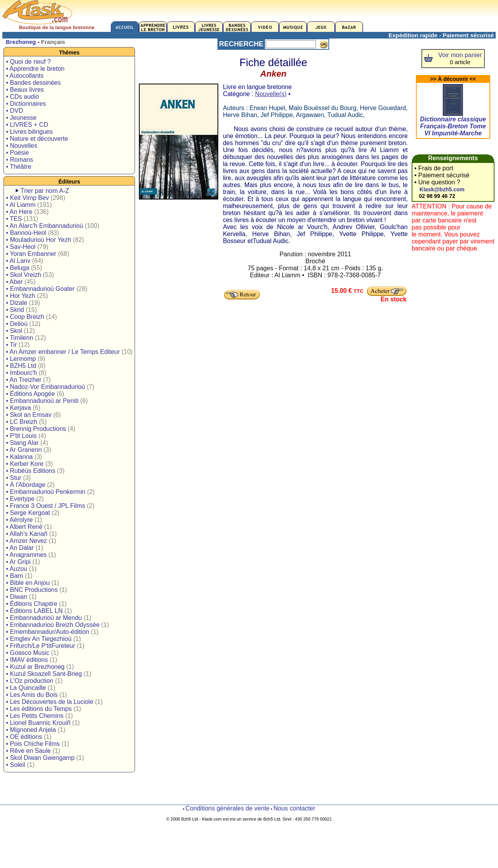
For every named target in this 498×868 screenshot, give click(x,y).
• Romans (19, 160)
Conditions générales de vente (228, 808)
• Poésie (17, 153)
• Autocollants (25, 76)
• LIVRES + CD (27, 125)
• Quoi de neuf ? (28, 62)
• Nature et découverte (37, 139)
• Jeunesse (21, 118)
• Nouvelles (21, 146)
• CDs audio (22, 97)
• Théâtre (18, 167)
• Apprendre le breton (35, 69)
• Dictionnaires (26, 104)
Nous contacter (295, 808)
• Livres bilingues (29, 132)
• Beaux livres (25, 90)
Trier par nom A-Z (45, 191)
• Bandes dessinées (33, 83)
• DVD (14, 111)
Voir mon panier (460, 55)
